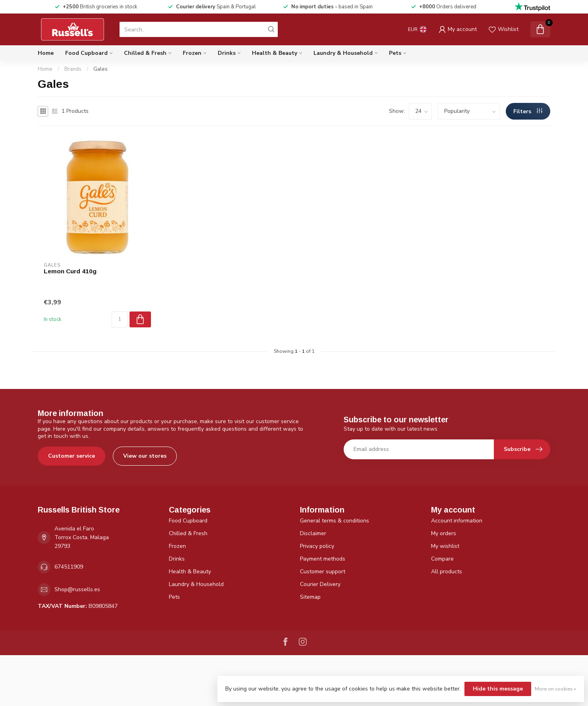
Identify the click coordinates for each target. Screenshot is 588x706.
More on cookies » (555, 689)
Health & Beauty (275, 53)
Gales (101, 69)
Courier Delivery (320, 584)
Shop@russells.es (77, 589)
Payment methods (323, 559)
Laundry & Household (343, 53)
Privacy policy (317, 546)
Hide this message (498, 689)
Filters (528, 111)
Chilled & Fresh (145, 53)
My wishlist (445, 546)
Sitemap (310, 597)
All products (447, 572)
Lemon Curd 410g (70, 271)
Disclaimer (313, 533)
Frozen (192, 53)
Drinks (227, 53)
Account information (457, 521)
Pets (395, 53)
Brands (73, 69)
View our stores (145, 456)
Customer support (323, 572)
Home (46, 53)
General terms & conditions (335, 521)
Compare (442, 559)
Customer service (72, 456)
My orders (444, 533)
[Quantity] (120, 319)
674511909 (69, 567)
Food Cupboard (86, 53)
